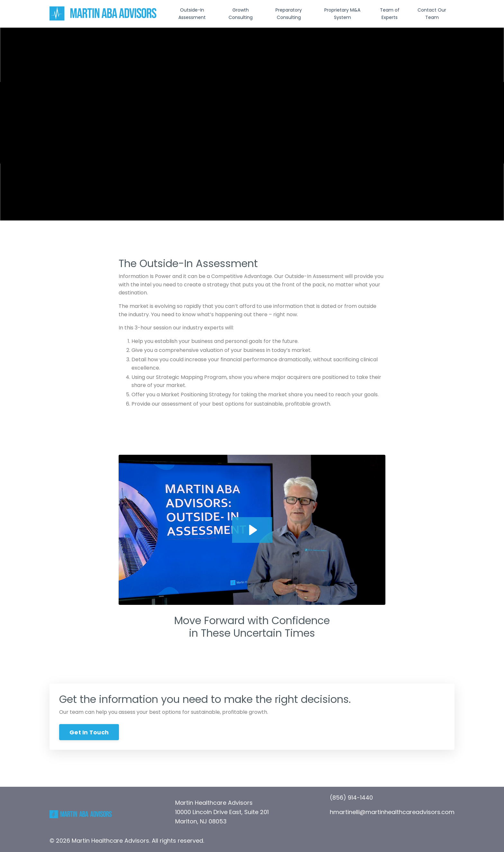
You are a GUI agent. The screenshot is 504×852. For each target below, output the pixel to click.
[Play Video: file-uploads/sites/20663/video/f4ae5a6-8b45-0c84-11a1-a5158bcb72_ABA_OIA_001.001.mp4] (252, 530)
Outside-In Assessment (192, 13)
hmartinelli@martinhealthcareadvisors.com (392, 812)
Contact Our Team (432, 13)
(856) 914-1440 (351, 798)
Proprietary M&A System (342, 13)
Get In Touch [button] (89, 732)
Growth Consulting (241, 13)
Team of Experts (390, 13)
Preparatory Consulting (289, 13)
